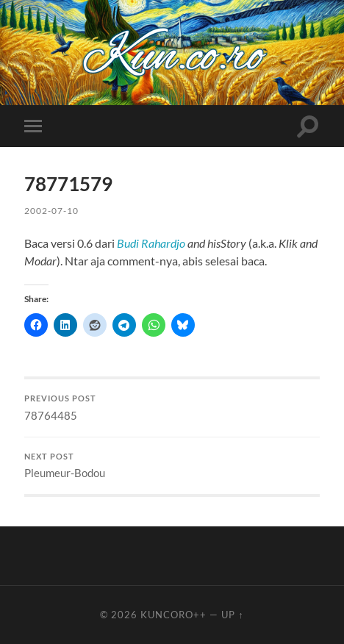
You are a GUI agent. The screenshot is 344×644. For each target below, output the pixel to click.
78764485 (172, 408)
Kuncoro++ (173, 615)
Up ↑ (232, 615)
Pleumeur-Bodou (172, 466)
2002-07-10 (51, 211)
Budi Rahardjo (151, 243)
